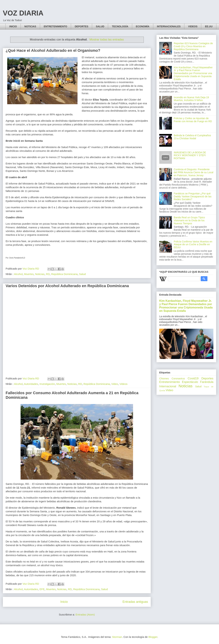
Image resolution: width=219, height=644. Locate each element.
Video (115, 384)
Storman (117, 637)
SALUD (100, 26)
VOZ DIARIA (23, 13)
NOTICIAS (30, 26)
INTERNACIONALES (169, 26)
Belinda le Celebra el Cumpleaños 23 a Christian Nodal (192, 137)
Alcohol (18, 274)
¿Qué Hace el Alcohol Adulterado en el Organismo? (53, 50)
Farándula (207, 382)
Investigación (47, 384)
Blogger (153, 637)
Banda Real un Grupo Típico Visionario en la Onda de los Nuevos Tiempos (189, 220)
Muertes (29, 274)
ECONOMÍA (143, 26)
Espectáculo (190, 382)
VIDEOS (193, 26)
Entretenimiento (170, 382)
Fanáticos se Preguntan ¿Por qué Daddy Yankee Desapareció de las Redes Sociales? (193, 196)
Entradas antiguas (135, 602)
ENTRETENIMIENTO (56, 26)
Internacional (168, 386)
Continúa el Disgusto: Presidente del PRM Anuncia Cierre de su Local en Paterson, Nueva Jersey (194, 172)
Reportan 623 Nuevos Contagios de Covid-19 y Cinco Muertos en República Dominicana (193, 46)
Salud (82, 274)
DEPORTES (81, 26)
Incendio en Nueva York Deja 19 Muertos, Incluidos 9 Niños (191, 99)
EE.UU (209, 26)
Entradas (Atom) (85, 615)
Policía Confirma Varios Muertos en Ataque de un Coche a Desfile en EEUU (193, 245)
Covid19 (193, 378)
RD (48, 274)
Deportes (207, 378)
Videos (124, 384)
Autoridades (31, 384)
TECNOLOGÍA (120, 26)
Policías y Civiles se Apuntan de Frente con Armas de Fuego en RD (193, 120)
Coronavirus (178, 379)
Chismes (164, 379)
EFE (42, 589)
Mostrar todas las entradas (107, 39)
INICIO (13, 26)
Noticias (40, 274)
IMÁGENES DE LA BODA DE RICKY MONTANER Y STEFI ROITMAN (190, 155)
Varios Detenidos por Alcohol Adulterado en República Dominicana (67, 286)
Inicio (64, 602)
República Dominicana (64, 274)
